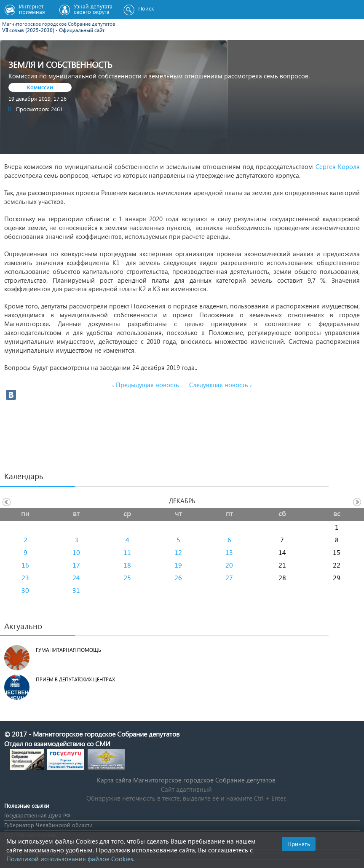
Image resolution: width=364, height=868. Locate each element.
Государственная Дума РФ (37, 815)
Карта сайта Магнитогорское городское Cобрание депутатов (186, 780)
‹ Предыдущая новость (146, 385)
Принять (299, 844)
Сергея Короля (338, 166)
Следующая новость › (221, 385)
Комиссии (40, 87)
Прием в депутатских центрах (75, 679)
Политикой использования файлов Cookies (70, 859)
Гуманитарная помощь (68, 650)
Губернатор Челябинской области (48, 825)
